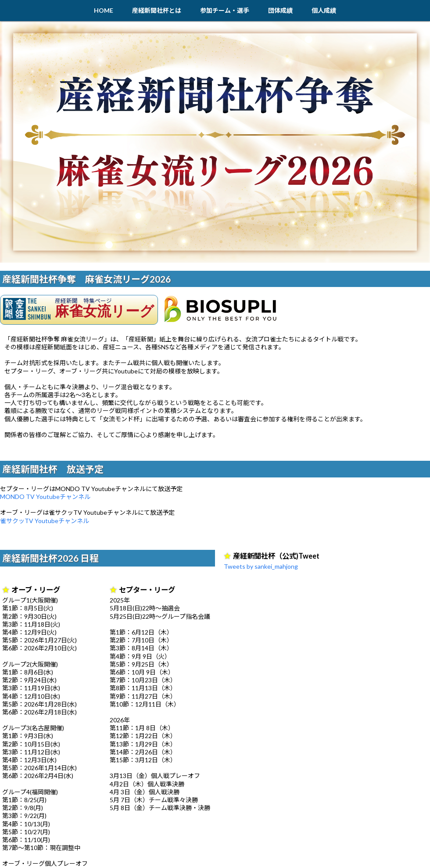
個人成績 (324, 10)
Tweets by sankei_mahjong (261, 566)
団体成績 (280, 10)
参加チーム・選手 (225, 10)
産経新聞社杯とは (157, 10)
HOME (104, 10)
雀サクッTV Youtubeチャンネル (45, 521)
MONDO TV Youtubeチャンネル (45, 497)
